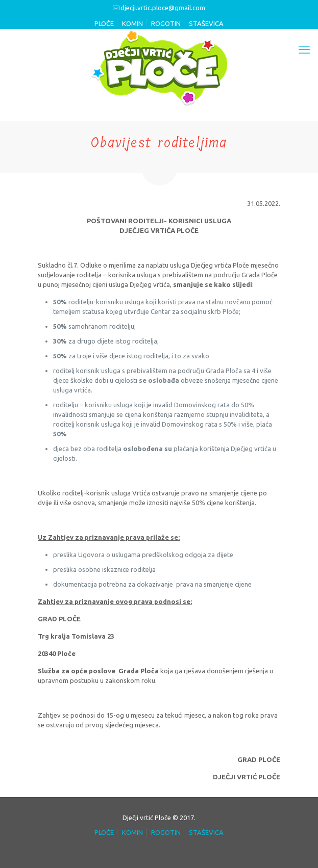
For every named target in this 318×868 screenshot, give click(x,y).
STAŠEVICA (206, 23)
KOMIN (132, 23)
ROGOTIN (166, 23)
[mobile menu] (304, 49)
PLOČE (104, 23)
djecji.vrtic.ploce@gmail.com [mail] (163, 8)
